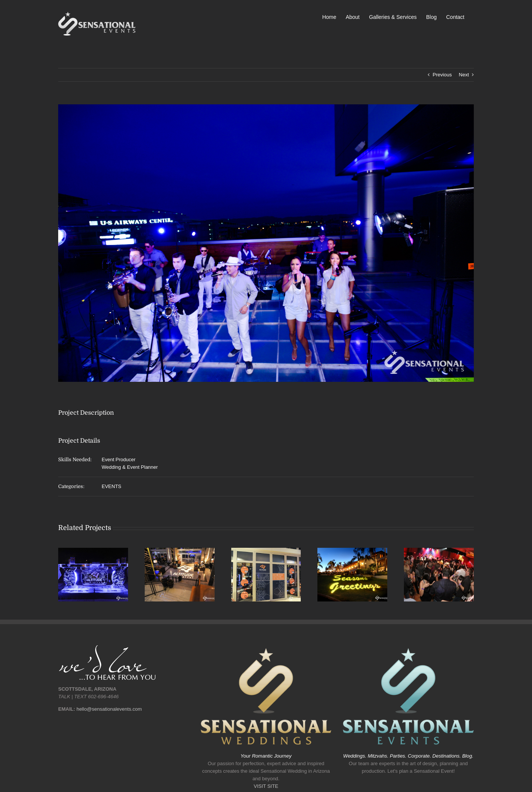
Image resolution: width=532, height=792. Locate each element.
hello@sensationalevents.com (109, 709)
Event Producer (119, 460)
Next (464, 75)
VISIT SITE (266, 786)
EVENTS (111, 486)
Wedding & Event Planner (130, 467)
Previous (442, 75)
